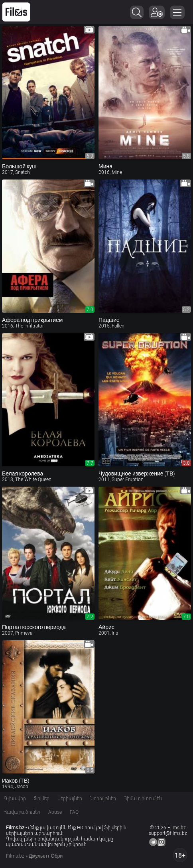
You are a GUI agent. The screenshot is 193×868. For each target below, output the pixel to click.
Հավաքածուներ (22, 812)
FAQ (74, 812)
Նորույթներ (103, 799)
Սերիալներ (70, 799)
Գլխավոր (15, 799)
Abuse (55, 812)
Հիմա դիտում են (143, 799)
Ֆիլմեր (42, 799)
